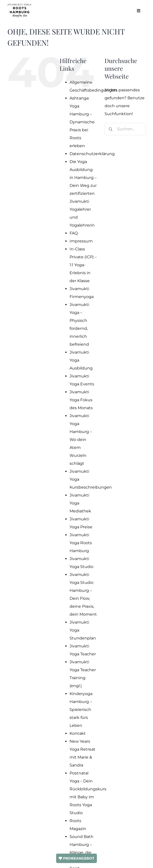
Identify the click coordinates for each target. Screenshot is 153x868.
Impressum (81, 241)
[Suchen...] (125, 129)
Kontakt (78, 733)
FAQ (74, 233)
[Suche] (111, 129)
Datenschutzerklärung (92, 154)
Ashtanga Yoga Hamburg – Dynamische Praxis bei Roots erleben (82, 122)
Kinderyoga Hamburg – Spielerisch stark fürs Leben (81, 710)
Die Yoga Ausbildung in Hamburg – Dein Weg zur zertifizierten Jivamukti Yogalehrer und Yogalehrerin (83, 193)
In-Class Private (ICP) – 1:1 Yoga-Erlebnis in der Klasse (83, 265)
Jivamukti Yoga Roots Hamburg (81, 543)
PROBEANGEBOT (76, 858)
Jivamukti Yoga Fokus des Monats (81, 400)
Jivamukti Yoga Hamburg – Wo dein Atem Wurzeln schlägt (81, 440)
